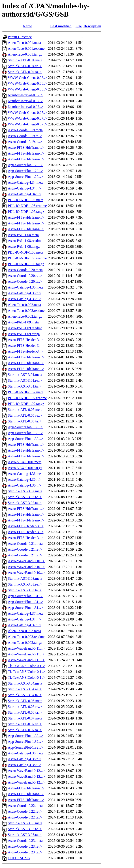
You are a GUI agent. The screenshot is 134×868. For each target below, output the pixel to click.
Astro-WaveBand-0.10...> (26, 561)
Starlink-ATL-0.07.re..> (25, 724)
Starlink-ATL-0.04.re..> (25, 66)
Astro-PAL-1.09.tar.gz (24, 334)
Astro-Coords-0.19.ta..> (25, 142)
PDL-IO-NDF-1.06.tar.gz (26, 264)
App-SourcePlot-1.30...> (25, 427)
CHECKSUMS (19, 858)
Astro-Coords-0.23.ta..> (25, 852)
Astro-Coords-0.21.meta (25, 544)
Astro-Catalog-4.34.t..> (24, 194)
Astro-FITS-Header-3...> (26, 340)
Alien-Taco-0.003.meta (24, 631)
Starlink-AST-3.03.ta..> (25, 590)
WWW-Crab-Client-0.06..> (28, 78)
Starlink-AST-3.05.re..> (25, 829)
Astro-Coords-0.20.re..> (25, 276)
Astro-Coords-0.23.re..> (25, 846)
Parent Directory (20, 37)
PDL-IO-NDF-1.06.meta (26, 252)
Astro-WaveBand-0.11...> (26, 648)
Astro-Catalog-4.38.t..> (24, 765)
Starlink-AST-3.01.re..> (25, 380)
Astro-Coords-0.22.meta (25, 806)
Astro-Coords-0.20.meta (25, 270)
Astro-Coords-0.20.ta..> (25, 281)
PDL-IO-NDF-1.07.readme (27, 398)
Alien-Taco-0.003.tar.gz (25, 643)
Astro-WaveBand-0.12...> (26, 771)
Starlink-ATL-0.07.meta (25, 718)
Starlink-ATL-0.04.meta (25, 60)
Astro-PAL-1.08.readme (25, 241)
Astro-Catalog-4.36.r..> (24, 479)
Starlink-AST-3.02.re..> (25, 497)
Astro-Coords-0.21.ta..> (25, 555)
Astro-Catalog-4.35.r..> (24, 293)
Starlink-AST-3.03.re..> (25, 584)
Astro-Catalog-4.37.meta (26, 613)
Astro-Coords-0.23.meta (25, 841)
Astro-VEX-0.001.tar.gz (25, 468)
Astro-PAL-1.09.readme (25, 328)
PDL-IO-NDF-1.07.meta (26, 392)
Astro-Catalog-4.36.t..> (24, 485)
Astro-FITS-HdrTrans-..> (26, 148)
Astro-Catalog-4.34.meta (26, 182)
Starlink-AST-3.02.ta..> (25, 503)
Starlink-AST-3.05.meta (25, 823)
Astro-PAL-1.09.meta (23, 322)
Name (28, 26)
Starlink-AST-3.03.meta (25, 578)
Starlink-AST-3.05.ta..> (25, 835)
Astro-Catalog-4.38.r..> (24, 759)
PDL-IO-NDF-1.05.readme (27, 206)
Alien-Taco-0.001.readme (26, 48)
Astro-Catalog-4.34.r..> (24, 188)
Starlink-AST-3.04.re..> (25, 689)
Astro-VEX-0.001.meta (25, 462)
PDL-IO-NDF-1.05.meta (26, 200)
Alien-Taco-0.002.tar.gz (25, 316)
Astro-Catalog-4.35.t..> (24, 299)
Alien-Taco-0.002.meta (24, 305)
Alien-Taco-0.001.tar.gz (25, 54)
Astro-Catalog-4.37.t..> (24, 625)
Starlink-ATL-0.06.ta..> (25, 712)
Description (92, 26)
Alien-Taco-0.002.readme (26, 311)
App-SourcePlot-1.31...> (25, 596)
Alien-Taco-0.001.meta (24, 43)
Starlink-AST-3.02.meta (25, 491)
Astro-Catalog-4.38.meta (26, 753)
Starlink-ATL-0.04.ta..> (25, 72)
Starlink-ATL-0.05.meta (25, 410)
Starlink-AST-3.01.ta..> (25, 386)
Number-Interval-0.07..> (26, 95)
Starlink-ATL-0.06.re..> (25, 707)
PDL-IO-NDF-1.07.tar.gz (26, 404)
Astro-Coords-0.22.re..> (25, 811)
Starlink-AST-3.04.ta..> (25, 695)
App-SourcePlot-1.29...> (25, 165)
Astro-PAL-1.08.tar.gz (24, 247)
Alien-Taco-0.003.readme (26, 637)
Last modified (61, 26)
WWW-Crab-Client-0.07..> (28, 113)
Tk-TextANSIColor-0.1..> (27, 666)
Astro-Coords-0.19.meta (25, 130)
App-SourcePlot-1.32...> (25, 736)
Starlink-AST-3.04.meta (25, 683)
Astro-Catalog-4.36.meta (26, 474)
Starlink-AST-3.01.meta (25, 375)
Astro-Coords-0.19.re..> (25, 136)
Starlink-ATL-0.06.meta (25, 701)
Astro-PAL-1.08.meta (23, 235)
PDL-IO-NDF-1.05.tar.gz (26, 212)
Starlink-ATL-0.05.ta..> (25, 421)
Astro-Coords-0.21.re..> (25, 549)
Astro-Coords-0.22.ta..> (25, 817)
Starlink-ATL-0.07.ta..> (25, 730)
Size (79, 26)
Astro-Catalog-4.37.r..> (24, 619)
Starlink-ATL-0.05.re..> (25, 415)
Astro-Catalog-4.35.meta (26, 287)
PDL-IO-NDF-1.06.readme (27, 258)
